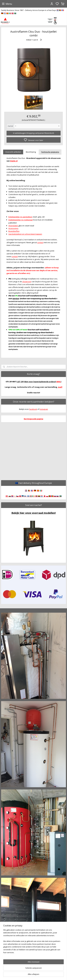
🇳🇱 (26, 490)
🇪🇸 (38, 490)
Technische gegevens (50, 152)
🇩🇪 (35, 490)
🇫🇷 (32, 490)
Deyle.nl (14, 161)
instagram (44, 409)
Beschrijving (31, 152)
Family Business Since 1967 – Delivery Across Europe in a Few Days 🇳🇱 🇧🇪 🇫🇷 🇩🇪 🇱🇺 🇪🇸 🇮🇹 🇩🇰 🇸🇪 (32, 12)
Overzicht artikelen (13, 152)
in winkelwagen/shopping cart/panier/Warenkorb (34, 133)
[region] (33, 942)
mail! (60, 387)
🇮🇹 (41, 490)
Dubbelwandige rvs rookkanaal (21, 220)
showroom (27, 282)
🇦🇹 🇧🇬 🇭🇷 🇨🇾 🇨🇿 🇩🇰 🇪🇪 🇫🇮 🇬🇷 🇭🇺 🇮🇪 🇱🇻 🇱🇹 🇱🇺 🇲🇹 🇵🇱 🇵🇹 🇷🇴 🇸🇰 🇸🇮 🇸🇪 (34, 496)
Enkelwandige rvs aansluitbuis (20, 217)
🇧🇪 (29, 490)
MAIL (59, 382)
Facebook (33, 409)
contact (40, 242)
